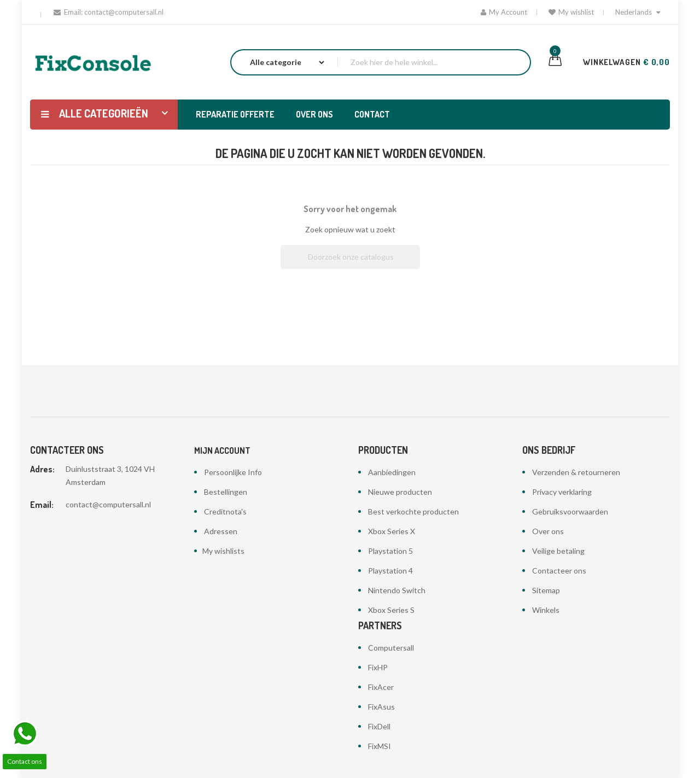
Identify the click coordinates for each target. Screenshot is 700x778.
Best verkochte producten (413, 511)
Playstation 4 (390, 571)
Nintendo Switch (397, 590)
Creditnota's (225, 511)
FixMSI (380, 746)
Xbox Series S (391, 610)
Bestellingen (226, 492)
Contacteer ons (559, 571)
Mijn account (222, 451)
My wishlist (571, 12)
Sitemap (546, 590)
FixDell (379, 726)
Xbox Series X (392, 531)
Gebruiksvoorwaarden (570, 511)
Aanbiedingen (392, 472)
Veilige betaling (558, 551)
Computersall (391, 648)
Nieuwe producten (400, 492)
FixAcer (381, 687)
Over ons (548, 531)
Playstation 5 (390, 551)
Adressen (221, 531)
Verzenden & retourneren (576, 472)
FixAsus (381, 707)
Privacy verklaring (562, 492)
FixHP (378, 667)
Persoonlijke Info (233, 472)
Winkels (546, 610)
